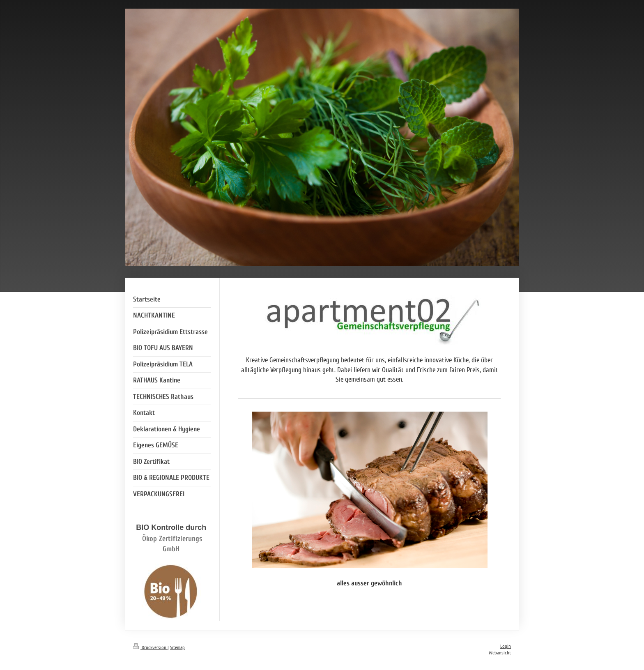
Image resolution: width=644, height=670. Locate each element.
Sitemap (177, 648)
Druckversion (150, 648)
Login (506, 646)
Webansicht (500, 653)
